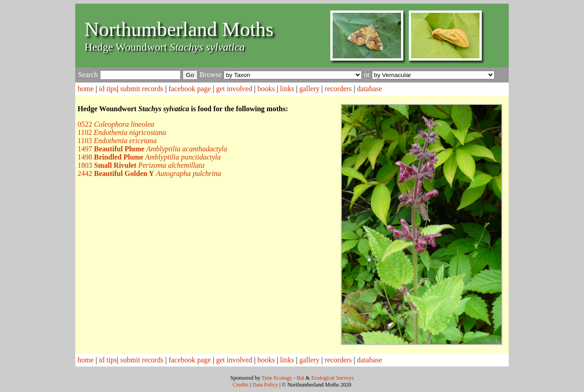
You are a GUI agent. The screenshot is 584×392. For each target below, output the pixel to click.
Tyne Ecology (277, 378)
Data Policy (265, 385)
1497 (152, 149)
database (369, 89)
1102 (122, 132)
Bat (300, 378)
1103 (117, 141)
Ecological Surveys (332, 378)
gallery (309, 89)
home (86, 89)
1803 (141, 165)
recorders (339, 89)
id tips (108, 89)
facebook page (190, 89)
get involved (234, 89)
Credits (241, 385)
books (266, 89)
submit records (142, 89)
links (287, 89)
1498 (149, 157)
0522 (116, 124)
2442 (149, 173)
